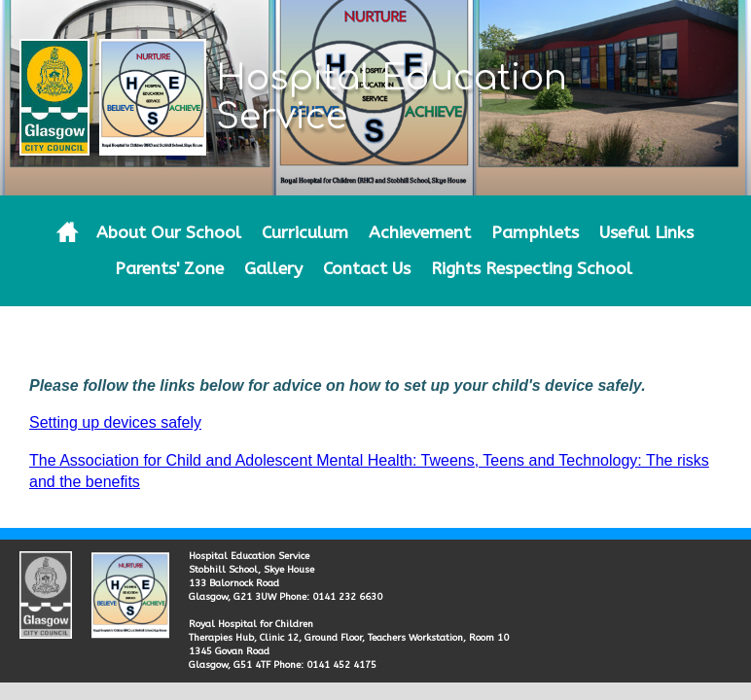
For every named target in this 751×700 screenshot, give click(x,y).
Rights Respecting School (532, 269)
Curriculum (305, 233)
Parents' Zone (169, 269)
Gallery (273, 269)
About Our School (169, 233)
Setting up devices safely (115, 422)
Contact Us (367, 269)
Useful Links (646, 233)
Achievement (420, 233)
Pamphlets (535, 233)
